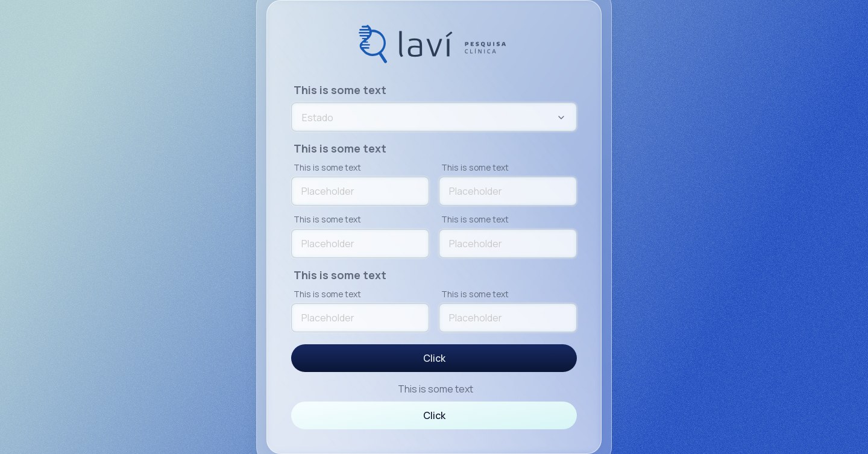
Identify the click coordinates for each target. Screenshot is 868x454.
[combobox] (434, 118)
